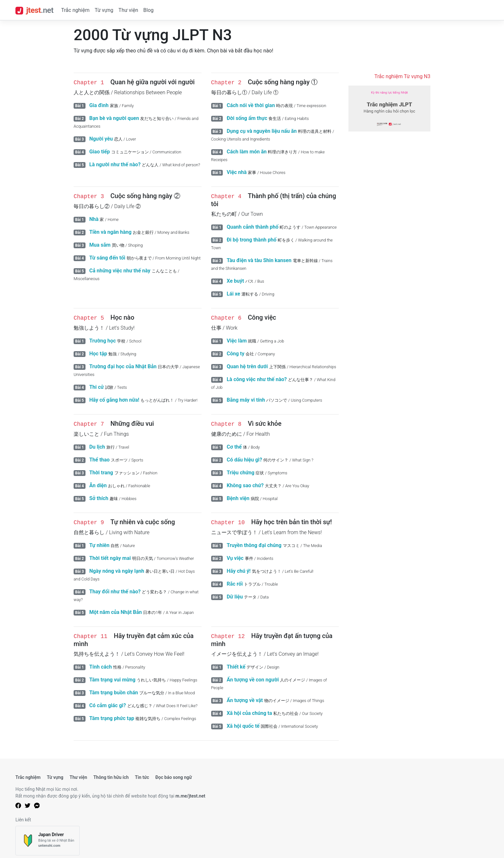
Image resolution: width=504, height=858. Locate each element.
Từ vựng (104, 10)
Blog (148, 10)
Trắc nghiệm (75, 10)
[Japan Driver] (48, 841)
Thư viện (128, 10)
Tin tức (142, 777)
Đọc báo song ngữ (174, 777)
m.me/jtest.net (190, 796)
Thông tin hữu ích (111, 777)
